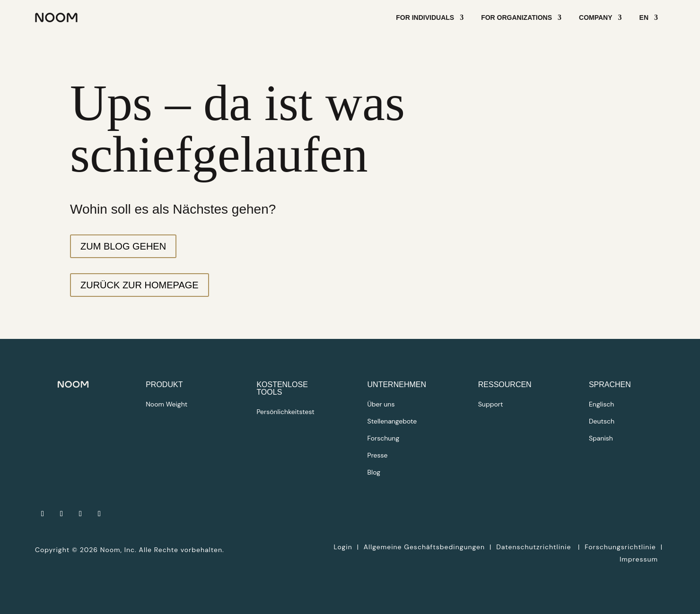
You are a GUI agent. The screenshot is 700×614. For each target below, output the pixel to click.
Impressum (639, 559)
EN (644, 17)
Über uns (381, 404)
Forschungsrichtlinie (620, 547)
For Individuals (425, 17)
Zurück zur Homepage (140, 285)
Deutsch (602, 421)
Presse (378, 455)
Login (343, 547)
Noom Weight (166, 404)
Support (491, 404)
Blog (374, 472)
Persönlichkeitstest (285, 412)
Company (596, 17)
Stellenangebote (392, 421)
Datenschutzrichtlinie (535, 547)
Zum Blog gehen (123, 246)
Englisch (601, 404)
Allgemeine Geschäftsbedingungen (424, 547)
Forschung (384, 438)
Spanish (601, 438)
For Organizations (516, 17)
